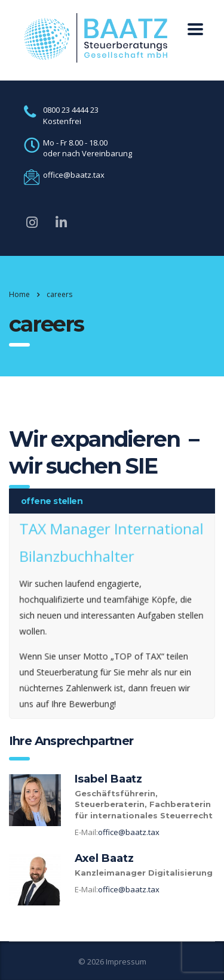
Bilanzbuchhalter (78, 558)
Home (19, 294)
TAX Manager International (111, 532)
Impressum (126, 962)
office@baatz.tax (129, 832)
